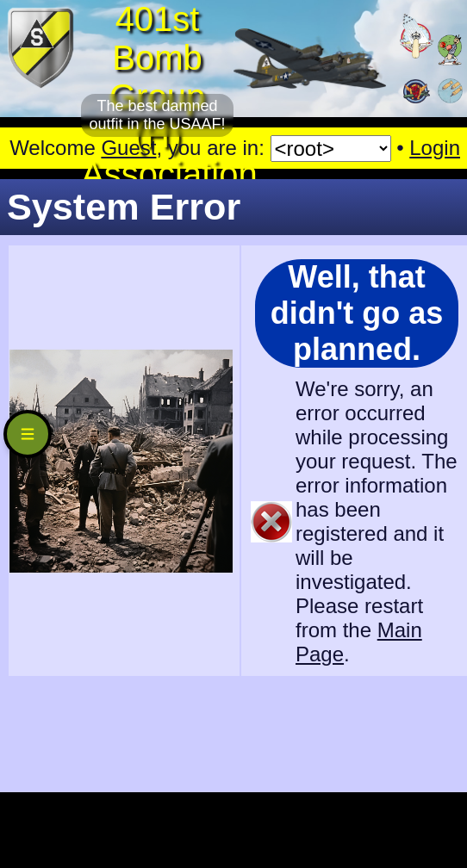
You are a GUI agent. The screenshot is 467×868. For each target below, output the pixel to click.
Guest (128, 148)
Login (435, 148)
